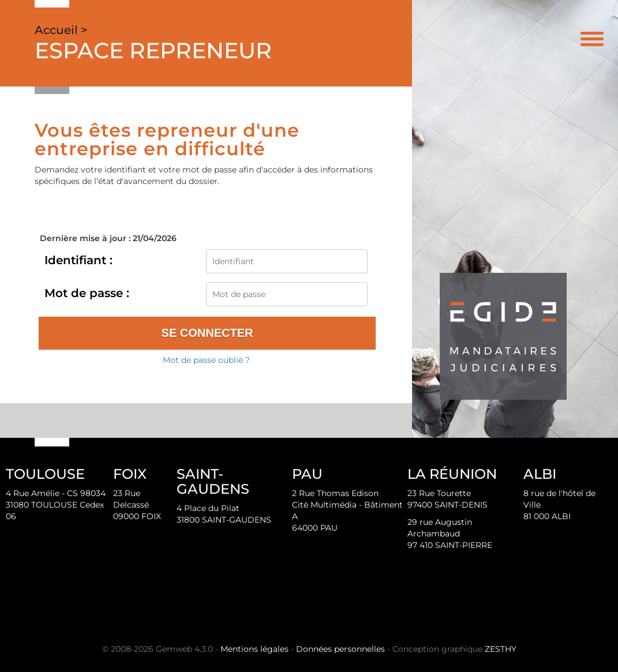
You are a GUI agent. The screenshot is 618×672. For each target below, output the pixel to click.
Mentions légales (254, 649)
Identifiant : (78, 260)
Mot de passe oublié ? (206, 360)
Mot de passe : (87, 293)
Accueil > (61, 30)
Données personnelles (340, 649)
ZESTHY (501, 649)
